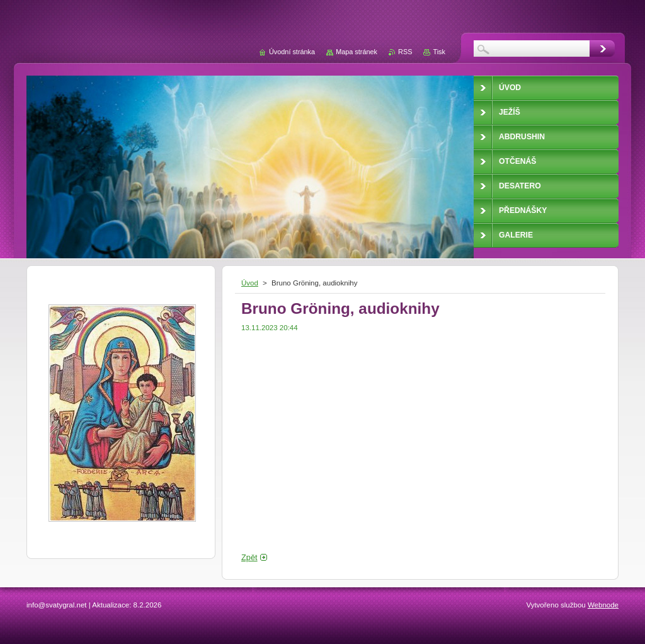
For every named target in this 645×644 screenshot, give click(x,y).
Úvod (250, 283)
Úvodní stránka (292, 52)
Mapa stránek (357, 52)
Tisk (439, 52)
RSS (405, 52)
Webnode (603, 605)
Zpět (249, 557)
